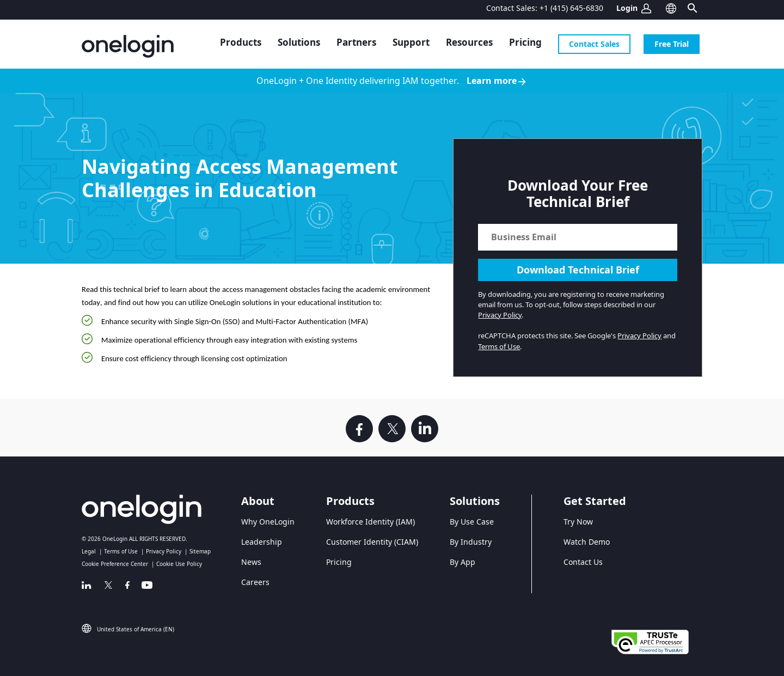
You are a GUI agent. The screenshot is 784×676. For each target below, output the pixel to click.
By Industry (471, 542)
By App (463, 562)
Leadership (262, 542)
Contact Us (583, 562)
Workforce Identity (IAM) (370, 522)
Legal (89, 551)
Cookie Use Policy (179, 564)
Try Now (578, 522)
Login (627, 8)
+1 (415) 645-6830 (571, 8)
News (251, 562)
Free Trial (672, 44)
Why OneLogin (268, 522)
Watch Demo (587, 542)
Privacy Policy (500, 315)
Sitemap (200, 551)
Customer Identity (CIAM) (372, 542)
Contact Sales (594, 44)
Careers (255, 582)
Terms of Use (499, 346)
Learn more (497, 81)
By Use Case (472, 522)
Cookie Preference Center (115, 564)
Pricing (525, 42)
